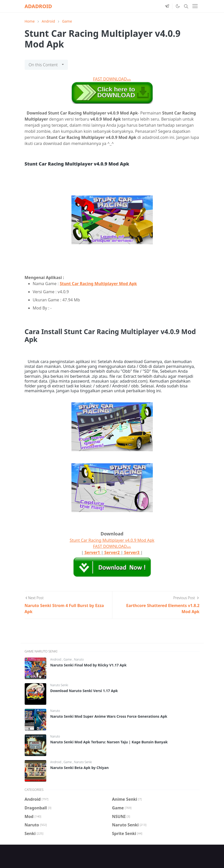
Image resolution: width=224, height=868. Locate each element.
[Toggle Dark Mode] (177, 6)
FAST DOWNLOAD (112, 79)
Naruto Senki (59, 685)
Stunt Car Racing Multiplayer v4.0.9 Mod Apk (112, 540)
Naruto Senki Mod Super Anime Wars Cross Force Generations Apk (109, 716)
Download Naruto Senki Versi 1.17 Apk (84, 691)
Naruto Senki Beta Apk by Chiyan (80, 768)
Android (56, 659)
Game (68, 659)
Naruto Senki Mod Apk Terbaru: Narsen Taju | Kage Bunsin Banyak (109, 742)
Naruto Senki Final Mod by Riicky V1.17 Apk (88, 665)
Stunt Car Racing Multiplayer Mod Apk (98, 284)
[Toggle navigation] (195, 6)
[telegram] (167, 6)
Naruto (79, 659)
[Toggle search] (186, 6)
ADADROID (38, 6)
